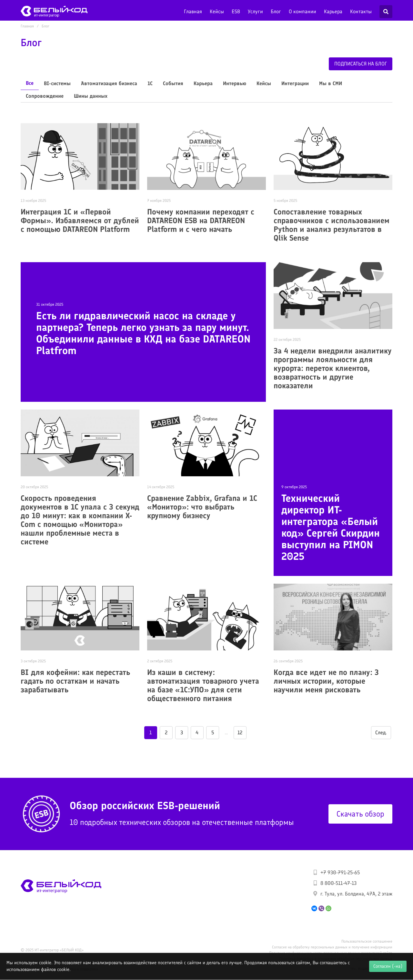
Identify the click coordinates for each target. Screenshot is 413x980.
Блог (276, 11)
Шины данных (91, 96)
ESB (236, 11)
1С (150, 83)
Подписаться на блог (361, 64)
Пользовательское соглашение (367, 941)
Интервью (235, 83)
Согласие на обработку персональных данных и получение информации (332, 947)
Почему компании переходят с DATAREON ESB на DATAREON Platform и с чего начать (201, 220)
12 (240, 733)
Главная (193, 11)
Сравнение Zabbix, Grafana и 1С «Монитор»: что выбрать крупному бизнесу (202, 507)
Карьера (333, 11)
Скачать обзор (360, 814)
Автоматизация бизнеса (109, 83)
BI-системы (57, 83)
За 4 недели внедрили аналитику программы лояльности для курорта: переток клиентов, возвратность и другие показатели (333, 368)
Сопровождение (45, 96)
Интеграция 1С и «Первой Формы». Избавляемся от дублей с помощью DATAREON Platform (80, 220)
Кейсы (217, 11)
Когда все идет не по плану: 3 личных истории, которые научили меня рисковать (326, 681)
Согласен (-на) (388, 966)
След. (381, 733)
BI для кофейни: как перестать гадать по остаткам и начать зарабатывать (75, 681)
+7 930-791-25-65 (340, 872)
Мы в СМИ (331, 83)
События (173, 83)
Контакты (361, 11)
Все (30, 83)
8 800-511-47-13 (338, 883)
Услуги (255, 11)
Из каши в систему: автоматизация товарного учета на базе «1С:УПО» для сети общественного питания (203, 685)
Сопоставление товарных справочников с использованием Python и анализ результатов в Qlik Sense (332, 225)
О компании (302, 11)
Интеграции (295, 83)
